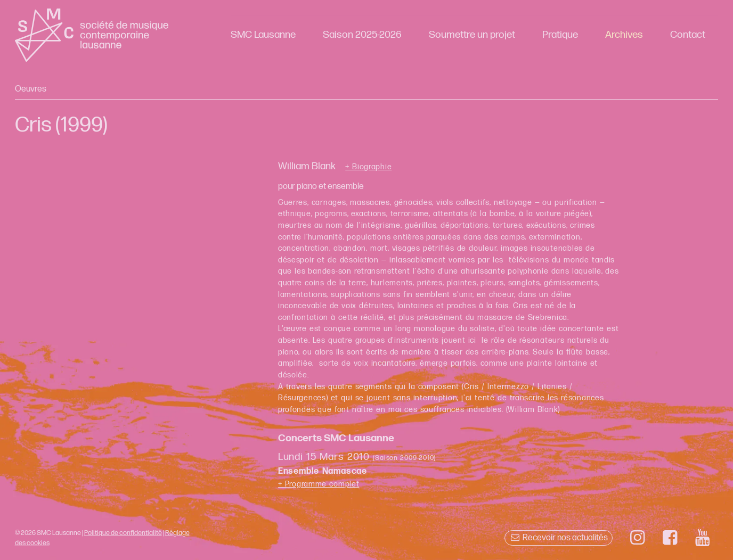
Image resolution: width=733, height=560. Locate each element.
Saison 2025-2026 (362, 35)
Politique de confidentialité (123, 533)
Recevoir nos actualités (559, 538)
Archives (624, 35)
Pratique (560, 35)
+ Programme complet (319, 484)
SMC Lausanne (263, 35)
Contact (688, 35)
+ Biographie (368, 167)
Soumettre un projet (472, 35)
